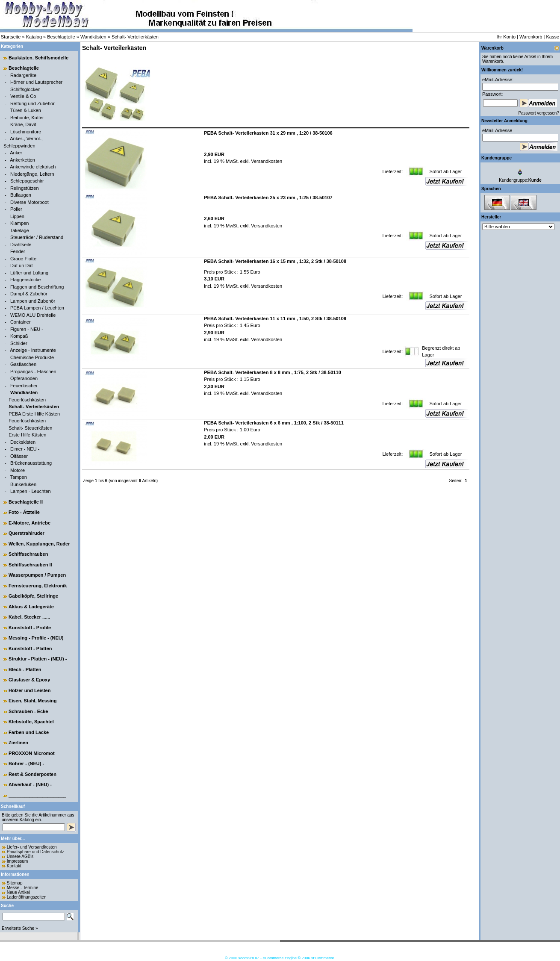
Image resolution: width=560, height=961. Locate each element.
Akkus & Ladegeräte (31, 607)
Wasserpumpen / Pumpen (37, 575)
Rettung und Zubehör (32, 103)
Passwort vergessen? (539, 113)
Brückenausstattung (31, 463)
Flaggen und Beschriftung (37, 287)
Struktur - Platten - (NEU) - (38, 659)
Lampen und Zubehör (33, 301)
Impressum (17, 861)
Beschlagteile (61, 37)
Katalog (34, 37)
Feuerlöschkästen (27, 400)
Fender (18, 251)
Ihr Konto (506, 37)
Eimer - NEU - (25, 449)
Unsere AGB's (20, 856)
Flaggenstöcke (26, 280)
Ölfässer (19, 456)
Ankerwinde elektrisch (33, 167)
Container (21, 322)
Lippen (17, 216)
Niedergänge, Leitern (32, 174)
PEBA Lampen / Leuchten (37, 308)
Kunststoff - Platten (30, 649)
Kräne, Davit (23, 124)
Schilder (19, 343)
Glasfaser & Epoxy (29, 680)
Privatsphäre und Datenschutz (35, 852)
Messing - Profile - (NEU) (36, 638)
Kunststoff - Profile (30, 628)
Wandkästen (93, 37)
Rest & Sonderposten (32, 774)
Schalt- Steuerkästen (30, 428)
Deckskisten (23, 442)
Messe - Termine (23, 888)
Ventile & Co (23, 96)
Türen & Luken (26, 110)
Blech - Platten (25, 669)
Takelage (20, 230)
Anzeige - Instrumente (33, 350)
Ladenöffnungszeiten (27, 897)
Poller (16, 209)
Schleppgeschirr (27, 181)
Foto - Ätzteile (24, 512)
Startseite (11, 37)
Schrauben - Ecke (28, 711)
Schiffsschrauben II (30, 565)
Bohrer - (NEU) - (26, 763)
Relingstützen (25, 188)
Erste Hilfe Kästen (27, 435)
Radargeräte (23, 75)
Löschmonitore (26, 132)
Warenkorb (531, 37)
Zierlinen (18, 743)
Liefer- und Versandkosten (32, 847)
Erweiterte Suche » (20, 928)
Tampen (19, 477)
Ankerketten (22, 160)
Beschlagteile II (26, 502)
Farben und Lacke (29, 732)
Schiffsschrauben (28, 554)
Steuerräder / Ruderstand (37, 237)
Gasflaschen (23, 364)
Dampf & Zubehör (29, 294)
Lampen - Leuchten (31, 491)
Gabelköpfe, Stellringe (33, 596)
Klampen (19, 223)
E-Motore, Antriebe (29, 523)
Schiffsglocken (25, 89)
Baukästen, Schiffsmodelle (38, 58)
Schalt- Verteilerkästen (135, 37)
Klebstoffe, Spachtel (31, 722)
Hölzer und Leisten (29, 690)
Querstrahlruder (27, 533)
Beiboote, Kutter (27, 118)
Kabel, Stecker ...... (29, 617)
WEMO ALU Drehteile (33, 315)
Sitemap (15, 883)
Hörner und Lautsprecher (36, 82)
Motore (18, 470)
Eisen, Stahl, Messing (32, 701)
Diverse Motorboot (29, 202)
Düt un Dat (22, 265)
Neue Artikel (18, 892)
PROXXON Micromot (32, 753)
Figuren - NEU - (27, 329)
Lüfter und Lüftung (29, 273)
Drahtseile (21, 245)
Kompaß (19, 336)
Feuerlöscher (24, 386)
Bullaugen (21, 195)
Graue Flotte (23, 259)
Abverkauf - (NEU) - (30, 784)
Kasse (553, 37)
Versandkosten (266, 161)
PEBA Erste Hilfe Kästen (34, 414)
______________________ (37, 795)
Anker (16, 153)
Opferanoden (24, 378)
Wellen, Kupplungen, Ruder (39, 544)
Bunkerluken (23, 484)
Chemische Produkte (32, 357)
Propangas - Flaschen (33, 371)
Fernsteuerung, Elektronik (38, 586)
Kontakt (14, 866)
